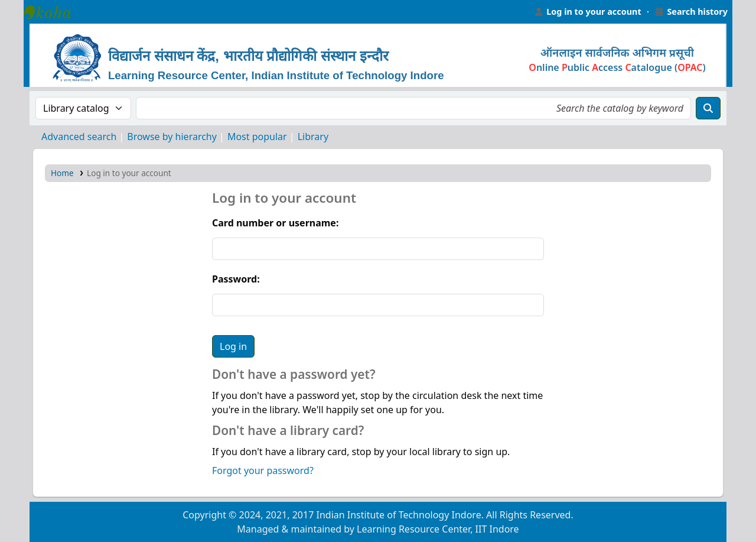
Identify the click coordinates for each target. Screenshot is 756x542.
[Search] (708, 108)
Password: (236, 279)
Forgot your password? (263, 470)
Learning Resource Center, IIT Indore (53, 12)
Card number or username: (275, 223)
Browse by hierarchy (172, 137)
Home (62, 173)
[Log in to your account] (588, 12)
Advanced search (79, 137)
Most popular (257, 137)
